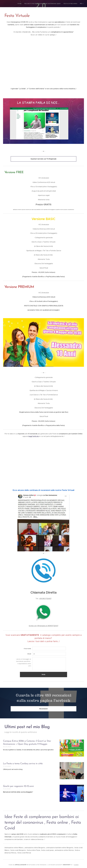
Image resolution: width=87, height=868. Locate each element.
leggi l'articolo (34, 436)
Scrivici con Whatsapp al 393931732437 (43, 626)
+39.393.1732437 (45, 599)
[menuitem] (13, 4)
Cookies (76, 865)
